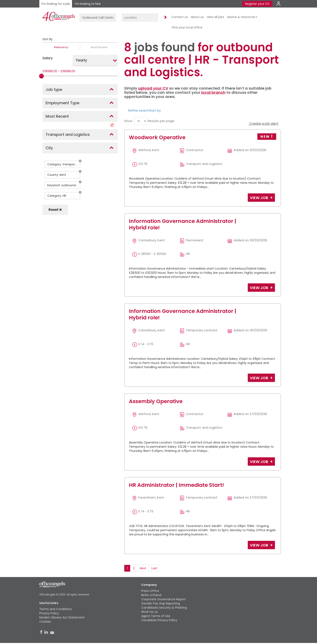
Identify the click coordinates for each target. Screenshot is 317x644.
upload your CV (153, 88)
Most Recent (99, 47)
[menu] (141, 121)
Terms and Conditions (56, 609)
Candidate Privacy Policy (159, 620)
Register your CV (257, 4)
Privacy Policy (49, 613)
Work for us (150, 612)
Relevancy (61, 47)
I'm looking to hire (88, 4)
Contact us (180, 17)
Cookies (45, 622)
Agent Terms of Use (156, 616)
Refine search (139, 110)
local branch (213, 92)
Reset (55, 210)
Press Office (150, 591)
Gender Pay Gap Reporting (161, 603)
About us (197, 17)
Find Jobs (165, 17)
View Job (259, 198)
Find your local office (187, 27)
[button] (80, 161)
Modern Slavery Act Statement (62, 617)
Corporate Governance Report (164, 599)
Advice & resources (242, 17)
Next (143, 568)
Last (154, 568)
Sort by (155, 110)
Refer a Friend (151, 595)
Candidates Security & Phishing (164, 608)
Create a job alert (263, 124)
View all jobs (215, 17)
